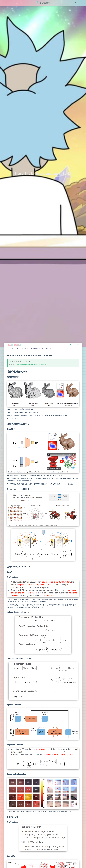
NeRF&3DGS (75, 345)
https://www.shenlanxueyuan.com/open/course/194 (31, 364)
